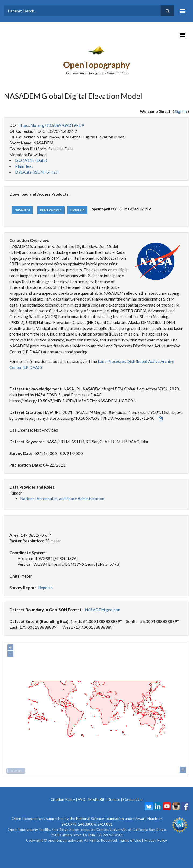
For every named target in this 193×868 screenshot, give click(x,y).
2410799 (69, 824)
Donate (114, 799)
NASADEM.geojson (103, 610)
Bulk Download (51, 210)
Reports (45, 588)
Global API (77, 210)
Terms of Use (130, 840)
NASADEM (22, 210)
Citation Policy (63, 799)
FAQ (82, 799)
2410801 (105, 824)
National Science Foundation (100, 818)
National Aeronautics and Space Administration (62, 499)
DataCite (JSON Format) (37, 172)
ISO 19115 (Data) (31, 160)
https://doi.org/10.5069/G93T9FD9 (51, 125)
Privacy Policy (156, 840)
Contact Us (133, 799)
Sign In (181, 111)
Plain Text (24, 166)
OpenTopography (96, 65)
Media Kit (96, 799)
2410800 (86, 824)
